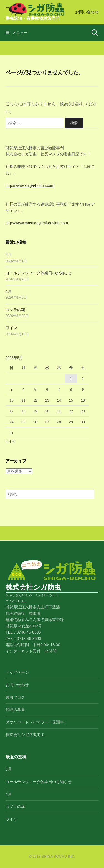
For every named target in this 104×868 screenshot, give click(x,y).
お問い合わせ (87, 12)
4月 (9, 291)
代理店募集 (15, 710)
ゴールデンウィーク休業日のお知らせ (39, 273)
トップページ (17, 672)
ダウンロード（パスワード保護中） (37, 722)
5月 (9, 255)
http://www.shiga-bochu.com (30, 185)
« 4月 (10, 441)
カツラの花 (15, 310)
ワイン (11, 328)
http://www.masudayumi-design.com (37, 223)
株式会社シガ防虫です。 (27, 735)
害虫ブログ (15, 697)
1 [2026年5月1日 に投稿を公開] (71, 379)
